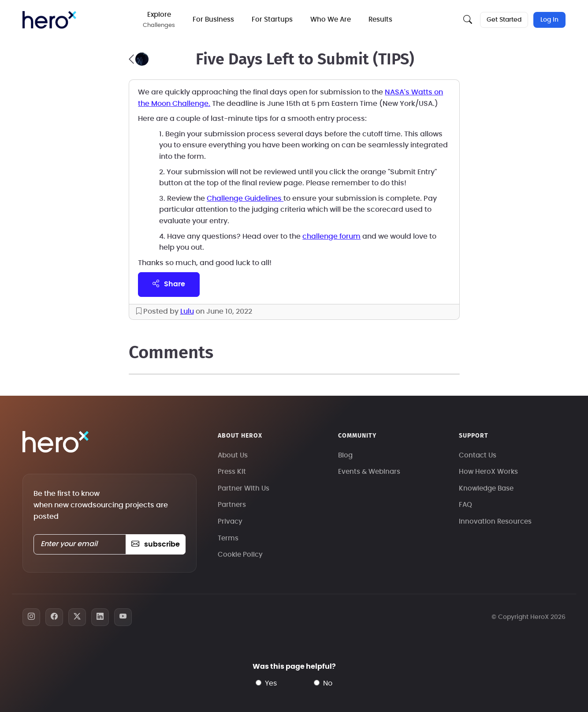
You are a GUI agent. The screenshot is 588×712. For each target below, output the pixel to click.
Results (383, 20)
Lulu (187, 311)
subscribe (155, 544)
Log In (549, 20)
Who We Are (333, 20)
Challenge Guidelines (245, 199)
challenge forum (331, 236)
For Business (216, 20)
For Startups (274, 20)
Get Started (503, 20)
